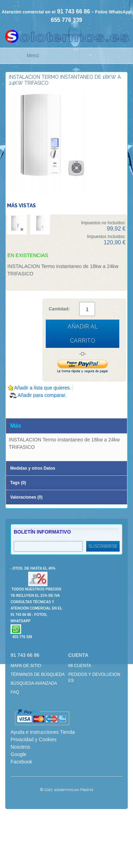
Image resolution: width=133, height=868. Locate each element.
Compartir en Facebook (28, 406)
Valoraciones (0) (26, 497)
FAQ (15, 692)
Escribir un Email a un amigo (14, 406)
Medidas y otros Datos (33, 468)
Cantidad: (59, 309)
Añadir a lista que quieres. (43, 388)
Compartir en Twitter (42, 406)
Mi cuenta (80, 666)
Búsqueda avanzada (34, 683)
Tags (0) (18, 483)
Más (16, 426)
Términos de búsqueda (38, 674)
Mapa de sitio (26, 666)
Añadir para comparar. (42, 395)
